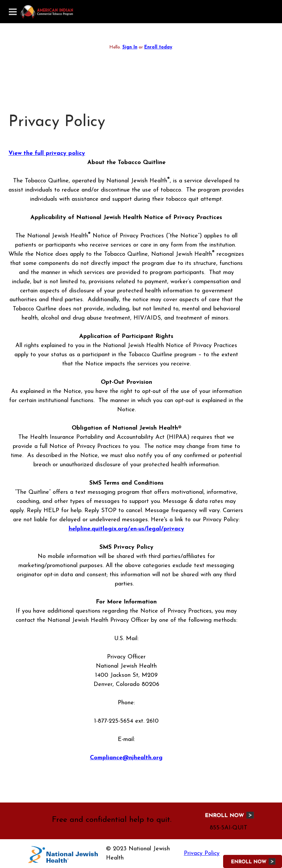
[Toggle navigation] (13, 12)
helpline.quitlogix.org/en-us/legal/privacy (126, 529)
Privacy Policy (202, 853)
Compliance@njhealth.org (126, 758)
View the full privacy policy (47, 153)
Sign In (130, 47)
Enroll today (158, 47)
